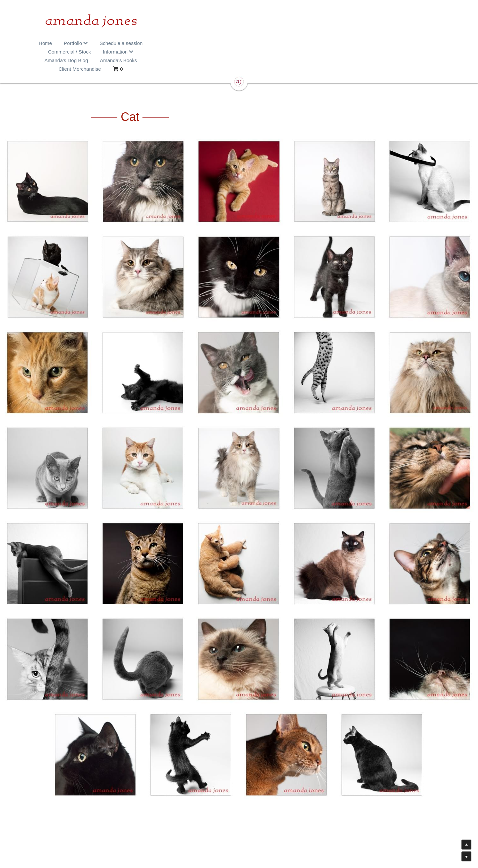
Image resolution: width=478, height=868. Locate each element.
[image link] (239, 23)
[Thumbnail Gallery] (48, 160)
